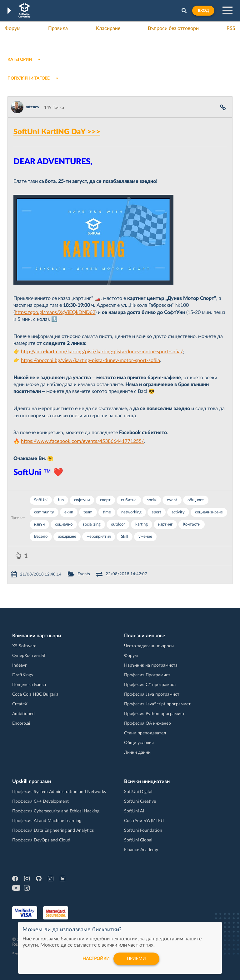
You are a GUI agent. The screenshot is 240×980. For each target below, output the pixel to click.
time (107, 512)
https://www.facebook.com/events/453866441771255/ (82, 441)
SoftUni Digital (138, 792)
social (152, 500)
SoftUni (41, 500)
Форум (12, 28)
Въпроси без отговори (173, 28)
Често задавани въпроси (149, 646)
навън (39, 524)
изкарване (67, 537)
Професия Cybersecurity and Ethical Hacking (56, 811)
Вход (203, 11)
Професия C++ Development (40, 801)
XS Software (24, 646)
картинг (165, 524)
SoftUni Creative (140, 801)
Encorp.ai (21, 723)
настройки (96, 959)
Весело (41, 537)
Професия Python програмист (154, 714)
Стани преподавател (145, 733)
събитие (129, 500)
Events (84, 574)
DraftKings (22, 675)
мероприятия (99, 537)
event (172, 500)
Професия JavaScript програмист (157, 704)
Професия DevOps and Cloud (41, 840)
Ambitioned (23, 714)
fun (61, 500)
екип (69, 512)
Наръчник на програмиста (151, 665)
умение (145, 537)
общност (196, 500)
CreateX (20, 704)
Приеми (136, 959)
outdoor (118, 524)
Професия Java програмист (152, 694)
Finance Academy (141, 850)
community (44, 512)
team (88, 512)
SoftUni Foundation (143, 831)
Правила (58, 28)
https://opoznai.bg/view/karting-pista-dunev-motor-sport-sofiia (90, 360)
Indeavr (19, 665)
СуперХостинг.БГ (29, 656)
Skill (125, 537)
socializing (92, 524)
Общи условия (139, 743)
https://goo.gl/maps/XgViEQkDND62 (55, 312)
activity (178, 512)
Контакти (192, 524)
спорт (105, 500)
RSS (231, 28)
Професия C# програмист (150, 685)
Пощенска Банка (29, 685)
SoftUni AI (134, 811)
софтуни (82, 500)
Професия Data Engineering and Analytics (53, 831)
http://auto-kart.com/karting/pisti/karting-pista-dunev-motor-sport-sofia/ (102, 352)
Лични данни (137, 752)
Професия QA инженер (147, 723)
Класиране (108, 28)
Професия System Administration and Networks (59, 792)
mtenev (32, 107)
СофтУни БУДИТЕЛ (144, 821)
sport (157, 512)
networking (131, 512)
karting (142, 524)
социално (64, 524)
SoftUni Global (138, 840)
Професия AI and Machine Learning (47, 821)
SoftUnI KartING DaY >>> (57, 132)
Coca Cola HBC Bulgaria (35, 694)
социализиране (209, 512)
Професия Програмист (147, 675)
